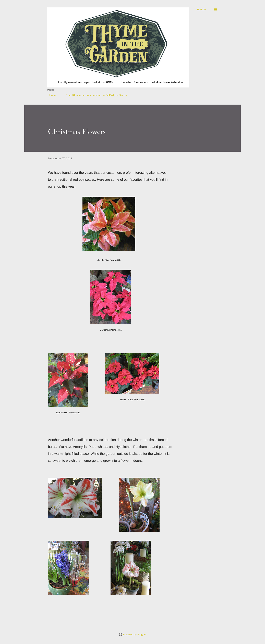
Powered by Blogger (132, 634)
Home (51, 95)
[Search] (201, 9)
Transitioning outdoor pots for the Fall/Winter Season (95, 95)
